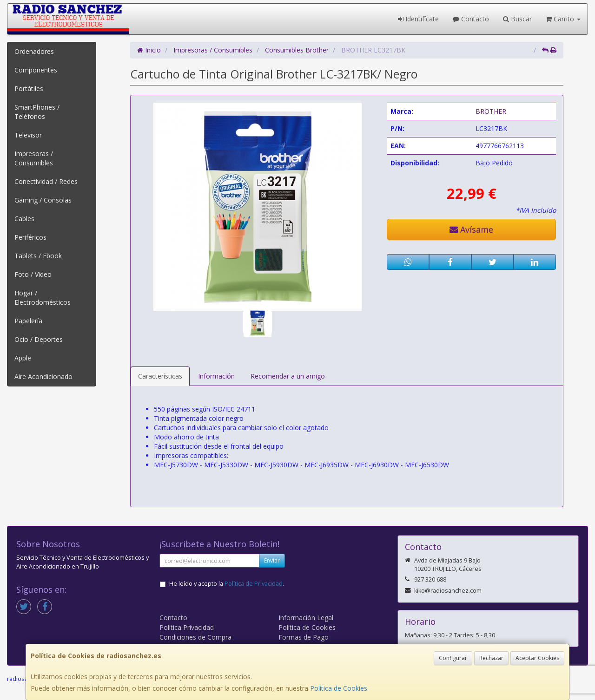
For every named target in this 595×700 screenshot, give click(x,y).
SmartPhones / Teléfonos (37, 112)
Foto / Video (33, 274)
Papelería (28, 321)
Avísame (471, 229)
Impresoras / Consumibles (34, 158)
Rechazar (491, 658)
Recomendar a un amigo (288, 376)
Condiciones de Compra (195, 637)
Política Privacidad (187, 627)
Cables (24, 219)
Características (160, 376)
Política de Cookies (339, 688)
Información (216, 376)
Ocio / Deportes (39, 339)
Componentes (36, 70)
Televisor (28, 135)
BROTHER (491, 111)
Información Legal (306, 618)
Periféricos (30, 237)
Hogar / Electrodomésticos (43, 298)
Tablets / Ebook (38, 256)
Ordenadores (34, 51)
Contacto (471, 19)
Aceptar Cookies (537, 658)
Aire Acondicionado (43, 376)
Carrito (563, 19)
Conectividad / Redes (46, 181)
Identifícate (418, 19)
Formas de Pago (304, 637)
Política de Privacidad (254, 584)
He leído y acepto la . (227, 584)
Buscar (517, 19)
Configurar (453, 658)
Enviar (272, 560)
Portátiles (29, 88)
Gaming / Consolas (43, 200)
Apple (23, 358)
